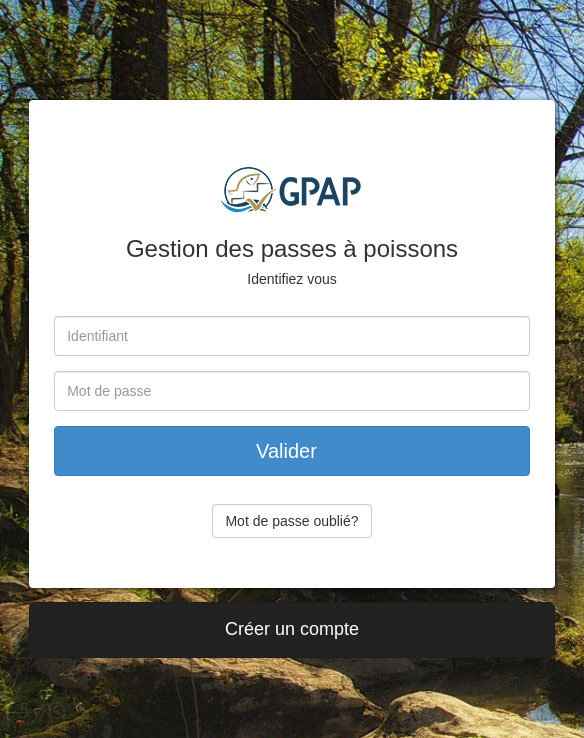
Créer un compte (292, 629)
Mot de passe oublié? (291, 521)
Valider (292, 451)
